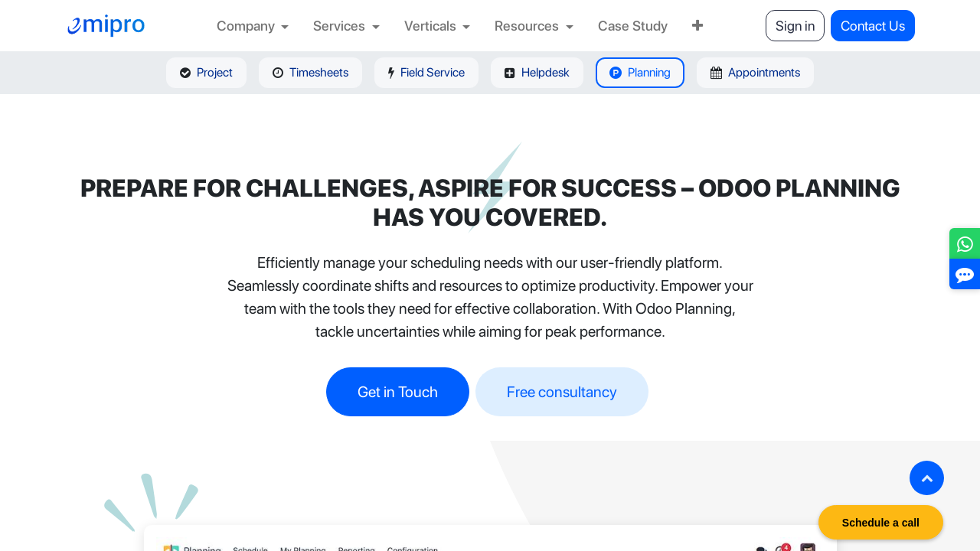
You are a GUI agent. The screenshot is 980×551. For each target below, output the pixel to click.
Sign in (795, 26)
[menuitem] (253, 26)
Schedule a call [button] (881, 523)
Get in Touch (398, 392)
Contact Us (873, 26)
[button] (927, 478)
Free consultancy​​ (562, 392)
